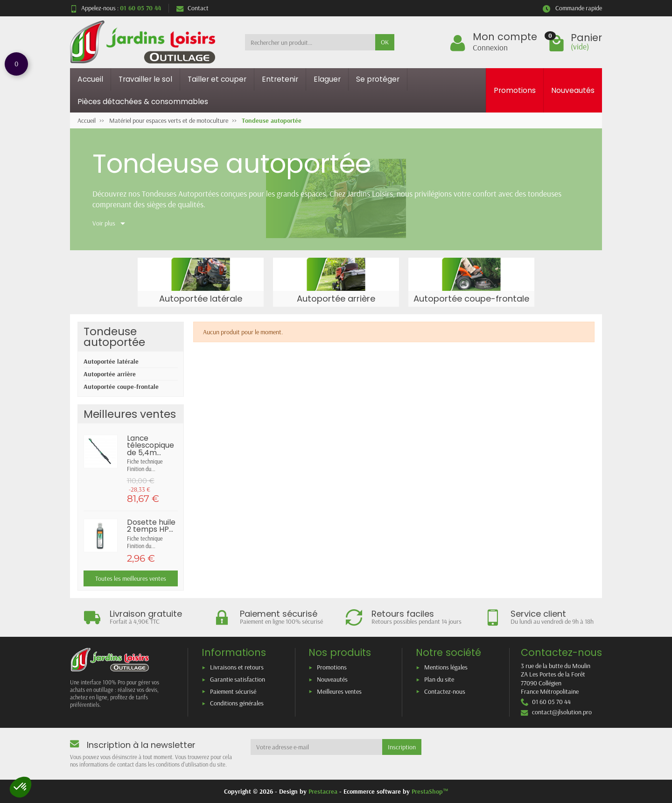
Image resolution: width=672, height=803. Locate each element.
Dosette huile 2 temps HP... (151, 526)
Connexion (490, 47)
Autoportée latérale (111, 361)
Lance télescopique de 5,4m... (150, 445)
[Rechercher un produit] (310, 42)
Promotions (515, 90)
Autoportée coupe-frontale (121, 387)
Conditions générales (237, 703)
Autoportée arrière (110, 374)
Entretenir (280, 79)
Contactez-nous (445, 691)
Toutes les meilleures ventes (131, 578)
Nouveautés (573, 90)
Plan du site (439, 679)
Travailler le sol (145, 79)
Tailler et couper (217, 79)
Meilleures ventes (339, 691)
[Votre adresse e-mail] (317, 747)
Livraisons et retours (237, 667)
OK (385, 42)
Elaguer (327, 79)
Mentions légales (446, 667)
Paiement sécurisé (233, 691)
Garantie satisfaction (238, 679)
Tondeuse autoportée (114, 337)
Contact (192, 8)
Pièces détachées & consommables (143, 102)
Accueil (90, 79)
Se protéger (378, 79)
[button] (21, 787)
